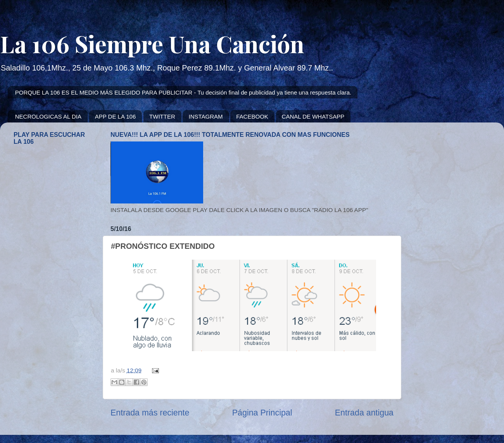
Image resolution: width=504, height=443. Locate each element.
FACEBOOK (252, 116)
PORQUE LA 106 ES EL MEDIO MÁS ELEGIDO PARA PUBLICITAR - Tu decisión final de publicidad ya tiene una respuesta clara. (183, 92)
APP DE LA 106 (116, 116)
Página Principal (262, 413)
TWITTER (162, 116)
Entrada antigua (364, 413)
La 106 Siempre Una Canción (152, 43)
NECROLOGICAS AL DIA (48, 116)
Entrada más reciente (150, 413)
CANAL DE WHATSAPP (313, 116)
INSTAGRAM (205, 116)
